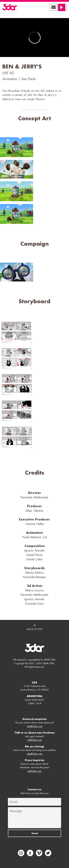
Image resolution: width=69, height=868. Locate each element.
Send (35, 833)
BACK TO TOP (34, 627)
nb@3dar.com (35, 740)
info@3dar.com (35, 726)
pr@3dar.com (34, 771)
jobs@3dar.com (34, 754)
